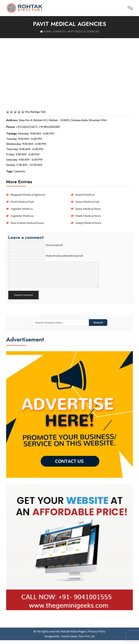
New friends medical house (27, 223)
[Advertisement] (69, 65)
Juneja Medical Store (88, 223)
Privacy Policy (97, 635)
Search (98, 326)
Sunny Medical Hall (87, 201)
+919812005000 (49, 127)
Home (46, 31)
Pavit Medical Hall (22, 201)
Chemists (59, 31)
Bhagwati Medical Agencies (28, 195)
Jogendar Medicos (22, 215)
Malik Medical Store (88, 215)
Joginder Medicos (22, 208)
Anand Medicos (85, 195)
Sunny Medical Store (88, 208)
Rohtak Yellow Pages (73, 635)
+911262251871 (27, 127)
